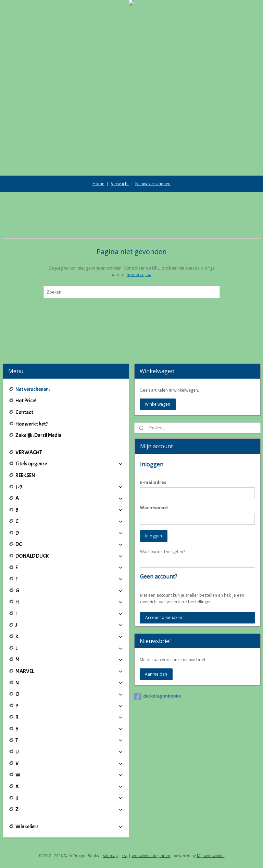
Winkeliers (69, 827)
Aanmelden (156, 674)
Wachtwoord (154, 508)
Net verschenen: (33, 389)
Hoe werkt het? (32, 424)
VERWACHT (29, 452)
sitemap (110, 855)
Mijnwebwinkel (211, 855)
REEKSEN (25, 475)
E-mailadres (153, 482)
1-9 (69, 487)
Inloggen (154, 536)
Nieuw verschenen (153, 184)
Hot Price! (26, 401)
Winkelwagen (158, 404)
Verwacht (120, 184)
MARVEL (69, 671)
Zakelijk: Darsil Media (38, 435)
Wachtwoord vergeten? (162, 552)
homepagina (139, 275)
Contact (24, 412)
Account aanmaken (164, 617)
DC (69, 544)
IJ (69, 798)
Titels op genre (69, 464)
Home (98, 184)
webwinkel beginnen (151, 855)
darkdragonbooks (158, 697)
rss (125, 855)
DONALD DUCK (69, 556)
